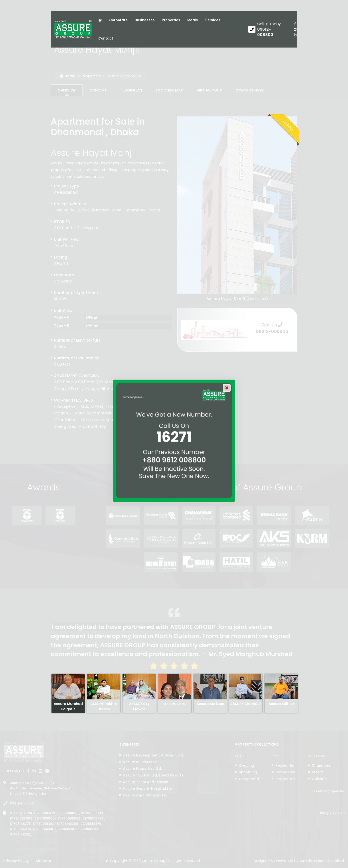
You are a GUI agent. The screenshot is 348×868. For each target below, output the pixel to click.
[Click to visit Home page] (100, 20)
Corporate (118, 20)
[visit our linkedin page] (295, 35)
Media (193, 20)
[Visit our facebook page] (295, 24)
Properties (171, 20)
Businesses (145, 20)
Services (213, 20)
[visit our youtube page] (295, 29)
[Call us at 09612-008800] (268, 29)
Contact (106, 38)
